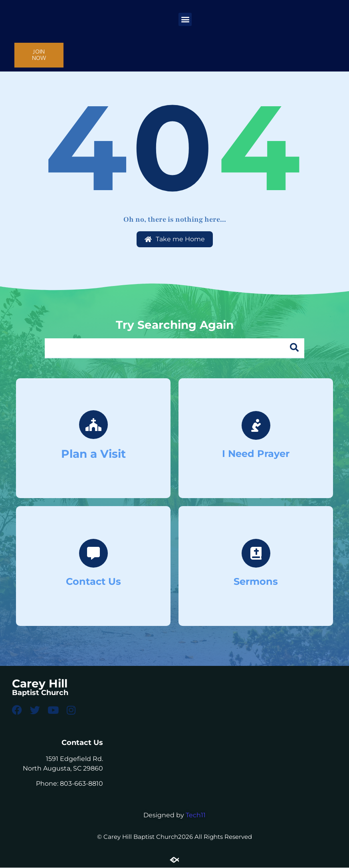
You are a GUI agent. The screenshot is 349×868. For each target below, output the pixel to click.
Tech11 (196, 815)
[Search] (294, 348)
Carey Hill (40, 683)
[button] (185, 19)
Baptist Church (40, 693)
